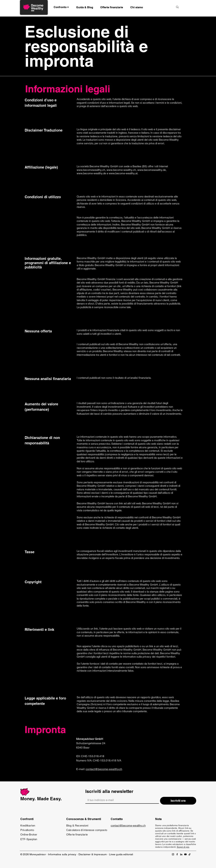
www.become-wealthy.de (91, 173)
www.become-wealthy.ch (121, 170)
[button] (85, 7)
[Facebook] (177, 854)
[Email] (121, 800)
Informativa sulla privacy (62, 854)
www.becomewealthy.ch (91, 170)
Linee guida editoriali (121, 854)
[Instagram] (173, 854)
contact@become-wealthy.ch (104, 769)
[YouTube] (185, 854)
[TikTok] (190, 854)
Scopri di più (183, 847)
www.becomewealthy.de (152, 170)
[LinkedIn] (181, 854)
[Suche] (159, 7)
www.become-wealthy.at (123, 173)
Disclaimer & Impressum (93, 854)
